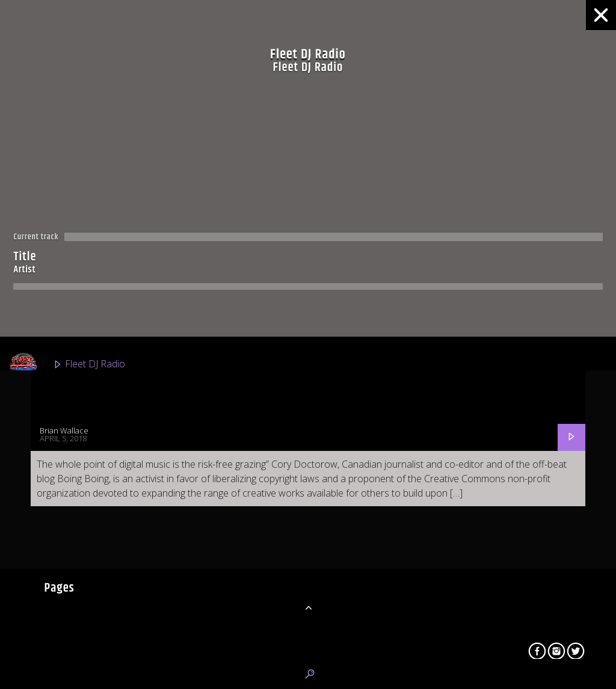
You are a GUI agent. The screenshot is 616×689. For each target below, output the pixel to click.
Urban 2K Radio (70, 581)
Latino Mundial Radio (82, 635)
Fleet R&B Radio (72, 473)
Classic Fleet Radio (77, 418)
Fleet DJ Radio (67, 364)
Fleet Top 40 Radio (77, 527)
